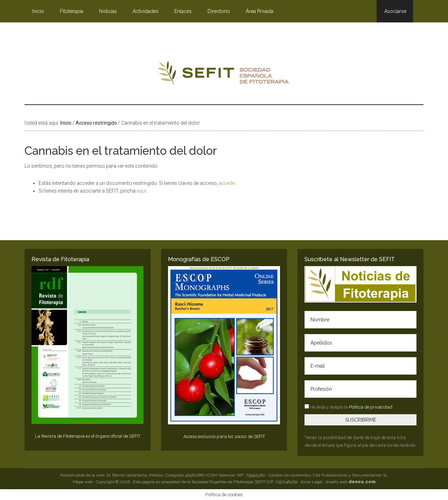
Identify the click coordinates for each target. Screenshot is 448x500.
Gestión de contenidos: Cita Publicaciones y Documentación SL (328, 475)
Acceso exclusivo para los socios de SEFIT (224, 436)
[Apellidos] (360, 343)
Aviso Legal (311, 482)
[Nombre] (360, 320)
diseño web (351, 482)
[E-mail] (360, 366)
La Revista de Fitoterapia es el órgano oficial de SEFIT (88, 436)
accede (227, 183)
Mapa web (83, 482)
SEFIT (224, 75)
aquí (141, 191)
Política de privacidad (371, 407)
